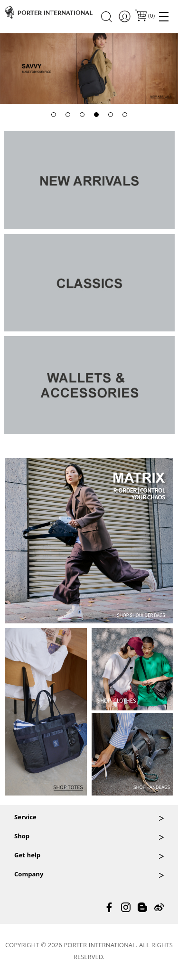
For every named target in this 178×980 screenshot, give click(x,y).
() (151, 16)
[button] (54, 115)
